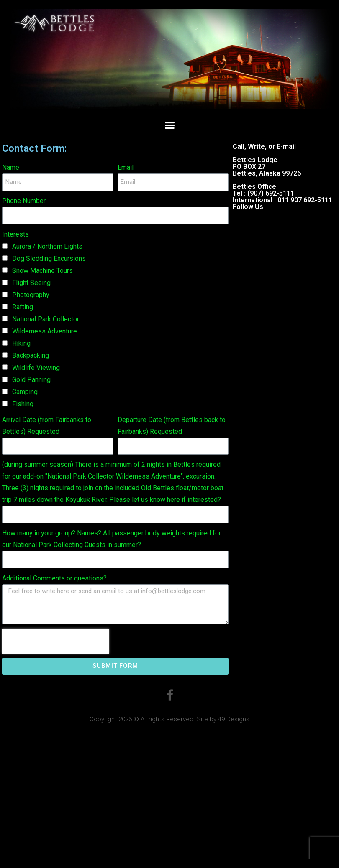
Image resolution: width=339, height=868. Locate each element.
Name (11, 167)
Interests (15, 234)
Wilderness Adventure (45, 331)
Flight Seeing (31, 283)
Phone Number (24, 201)
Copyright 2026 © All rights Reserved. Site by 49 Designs (169, 719)
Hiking (21, 343)
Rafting (23, 307)
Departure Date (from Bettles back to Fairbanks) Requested (172, 426)
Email (126, 167)
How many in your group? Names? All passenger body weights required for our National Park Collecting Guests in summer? (112, 539)
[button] (169, 125)
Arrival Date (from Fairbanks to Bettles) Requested (47, 426)
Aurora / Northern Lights (47, 246)
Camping (25, 392)
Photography (31, 295)
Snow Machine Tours (42, 271)
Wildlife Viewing (36, 368)
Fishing (23, 404)
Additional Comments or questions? (54, 578)
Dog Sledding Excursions (49, 258)
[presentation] (56, 641)
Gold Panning (31, 380)
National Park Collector (46, 319)
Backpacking (31, 355)
